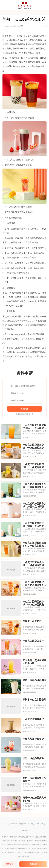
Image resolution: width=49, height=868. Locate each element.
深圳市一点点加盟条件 (34, 700)
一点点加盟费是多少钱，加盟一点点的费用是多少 (34, 525)
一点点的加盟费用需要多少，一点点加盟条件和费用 (34, 544)
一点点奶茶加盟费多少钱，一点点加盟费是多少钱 (34, 485)
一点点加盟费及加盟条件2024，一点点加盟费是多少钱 (34, 427)
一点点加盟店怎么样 (33, 641)
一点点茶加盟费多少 (33, 739)
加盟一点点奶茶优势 (33, 758)
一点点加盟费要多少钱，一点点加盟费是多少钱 (34, 603)
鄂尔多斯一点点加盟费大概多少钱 (34, 662)
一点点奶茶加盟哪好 (33, 719)
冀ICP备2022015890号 (36, 824)
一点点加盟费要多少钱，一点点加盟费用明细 (34, 564)
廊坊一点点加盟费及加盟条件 (34, 780)
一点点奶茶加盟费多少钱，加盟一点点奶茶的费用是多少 (34, 505)
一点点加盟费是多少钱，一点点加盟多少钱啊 (34, 446)
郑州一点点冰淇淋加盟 (34, 680)
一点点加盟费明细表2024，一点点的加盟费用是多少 (34, 466)
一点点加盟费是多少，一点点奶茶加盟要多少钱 (34, 584)
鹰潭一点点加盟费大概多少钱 (34, 799)
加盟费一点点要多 (32, 621)
